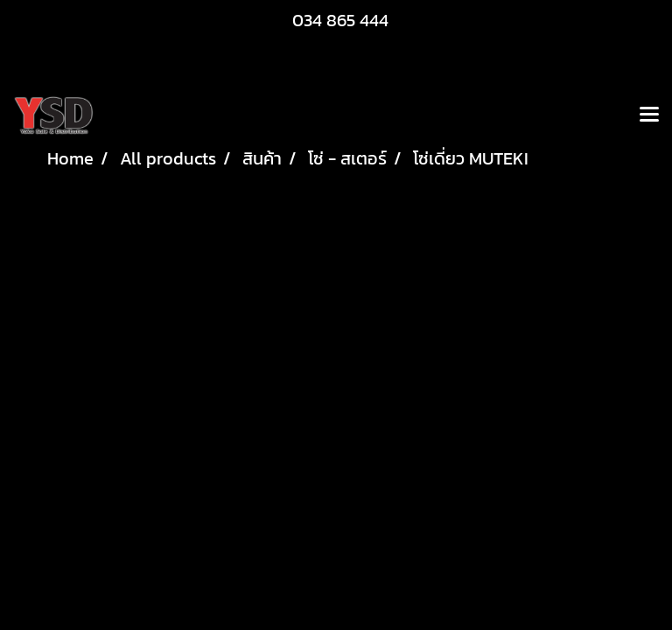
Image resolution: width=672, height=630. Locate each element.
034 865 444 (340, 20)
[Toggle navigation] (649, 115)
